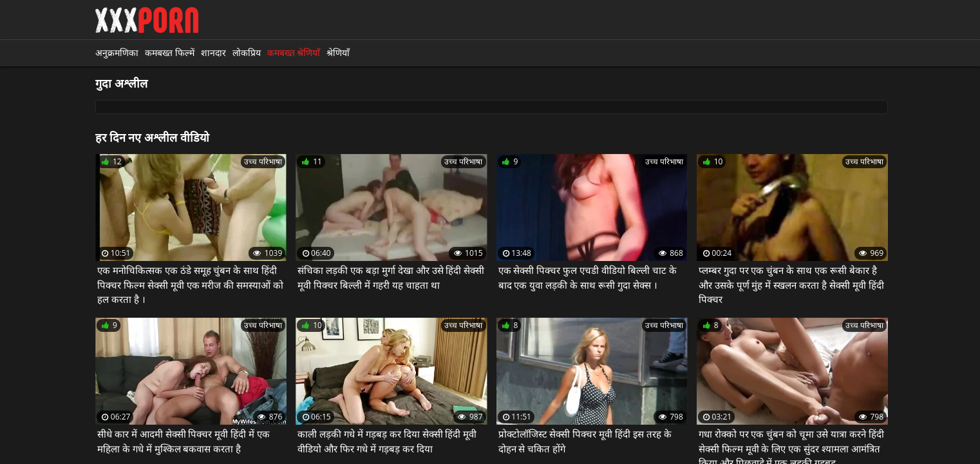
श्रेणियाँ (338, 53)
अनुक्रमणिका (117, 53)
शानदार (213, 53)
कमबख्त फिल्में (170, 53)
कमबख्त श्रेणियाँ (294, 53)
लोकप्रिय (247, 53)
